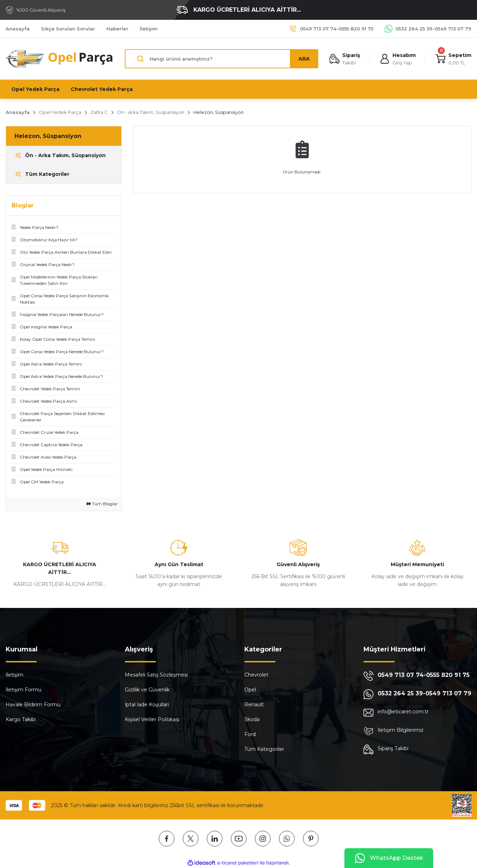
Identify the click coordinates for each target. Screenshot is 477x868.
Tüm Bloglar (102, 504)
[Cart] (453, 59)
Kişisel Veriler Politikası (152, 719)
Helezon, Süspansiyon (219, 112)
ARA (304, 59)
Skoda (252, 719)
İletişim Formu (24, 690)
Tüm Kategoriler (264, 749)
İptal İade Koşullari (147, 705)
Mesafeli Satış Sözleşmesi (156, 675)
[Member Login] (398, 59)
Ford (250, 734)
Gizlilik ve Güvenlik (147, 690)
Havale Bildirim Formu (33, 705)
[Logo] (60, 59)
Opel (250, 690)
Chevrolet (256, 675)
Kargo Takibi (21, 719)
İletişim (14, 675)
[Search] (222, 59)
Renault (254, 705)
